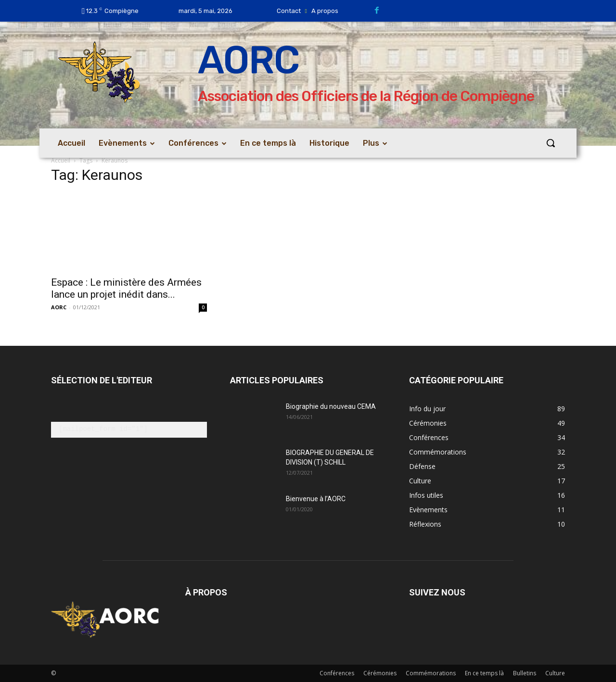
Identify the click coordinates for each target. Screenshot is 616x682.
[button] (551, 143)
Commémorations (431, 673)
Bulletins (525, 673)
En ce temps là (484, 673)
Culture (555, 673)
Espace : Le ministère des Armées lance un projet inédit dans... (126, 288)
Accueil (61, 160)
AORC (59, 307)
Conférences (337, 673)
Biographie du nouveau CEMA (331, 406)
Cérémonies (380, 673)
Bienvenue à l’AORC (316, 499)
